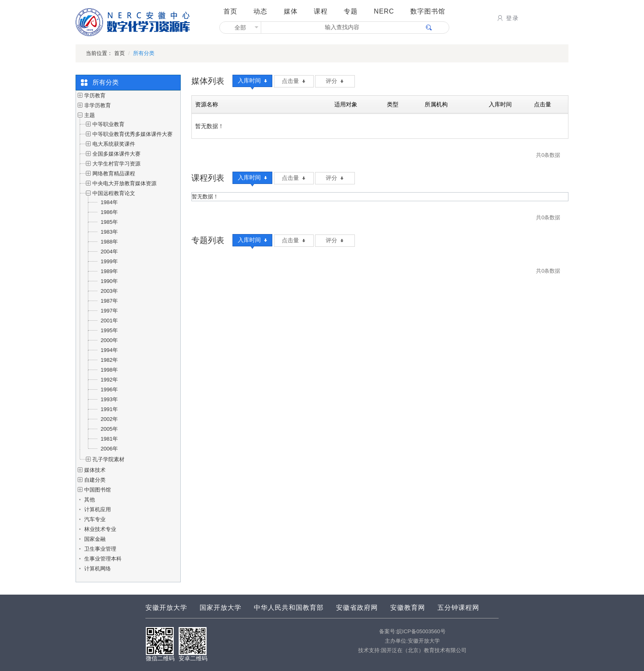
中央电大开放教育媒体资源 (124, 183)
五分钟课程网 (458, 608)
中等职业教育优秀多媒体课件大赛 (132, 134)
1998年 (109, 370)
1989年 (109, 271)
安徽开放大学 (166, 608)
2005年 (109, 429)
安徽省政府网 (357, 608)
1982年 (109, 360)
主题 (90, 115)
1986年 (109, 212)
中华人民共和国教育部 (289, 608)
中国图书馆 (98, 490)
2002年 (109, 419)
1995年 (109, 330)
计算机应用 (98, 509)
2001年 (109, 321)
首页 (230, 11)
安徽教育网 (408, 608)
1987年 (109, 301)
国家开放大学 (221, 608)
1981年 (109, 439)
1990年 (109, 281)
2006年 (109, 449)
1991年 (109, 409)
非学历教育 (98, 105)
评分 (335, 81)
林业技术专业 (100, 529)
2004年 (109, 252)
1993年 (109, 399)
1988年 (109, 242)
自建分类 (95, 480)
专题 (351, 11)
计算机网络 (98, 569)
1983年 (109, 232)
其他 (90, 500)
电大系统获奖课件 (114, 144)
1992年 (109, 380)
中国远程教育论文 (114, 193)
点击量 (293, 81)
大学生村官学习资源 (116, 164)
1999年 (109, 261)
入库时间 (252, 80)
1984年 (109, 202)
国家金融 (95, 539)
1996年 (109, 390)
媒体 (291, 11)
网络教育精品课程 (114, 173)
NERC (384, 11)
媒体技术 (95, 470)
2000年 (109, 340)
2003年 (109, 291)
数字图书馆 (428, 11)
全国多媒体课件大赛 (116, 154)
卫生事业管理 (100, 549)
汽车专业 (95, 519)
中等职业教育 (108, 124)
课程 (321, 11)
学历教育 (95, 95)
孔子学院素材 (108, 459)
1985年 (109, 222)
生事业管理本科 (103, 559)
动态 (260, 11)
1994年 (109, 350)
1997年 (109, 311)
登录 (507, 18)
